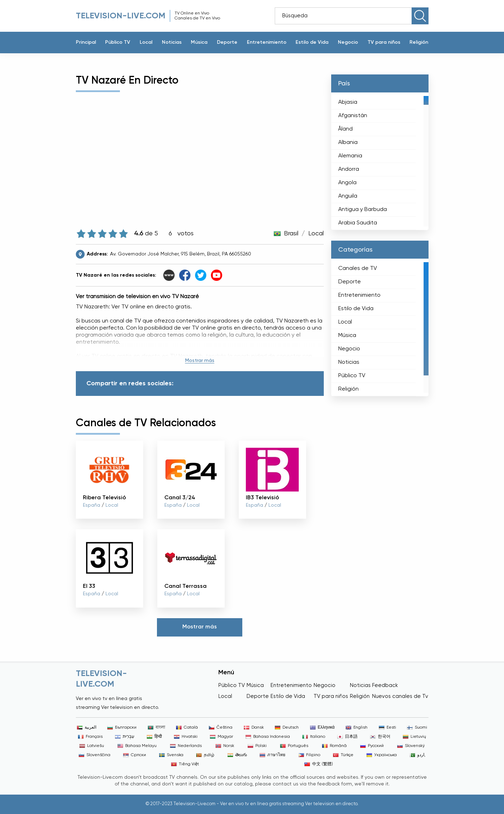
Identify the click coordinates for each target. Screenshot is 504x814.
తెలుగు (237, 755)
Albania (348, 143)
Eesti (387, 728)
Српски (135, 755)
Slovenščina (95, 755)
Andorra (349, 169)
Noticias (172, 42)
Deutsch (287, 728)
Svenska (171, 755)
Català (187, 728)
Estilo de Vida (312, 42)
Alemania (350, 156)
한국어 (380, 737)
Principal (86, 42)
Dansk (254, 728)
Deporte (227, 42)
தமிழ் (205, 755)
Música (199, 42)
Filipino (309, 755)
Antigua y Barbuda (363, 210)
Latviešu (92, 746)
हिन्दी (154, 737)
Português (294, 746)
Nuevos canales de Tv (400, 696)
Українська (382, 755)
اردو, (417, 755)
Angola (347, 183)
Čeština (221, 728)
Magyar (221, 737)
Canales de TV (358, 269)
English (357, 728)
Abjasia (348, 102)
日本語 (347, 737)
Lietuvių (414, 737)
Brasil (291, 234)
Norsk (225, 746)
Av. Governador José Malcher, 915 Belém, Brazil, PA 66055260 (181, 254)
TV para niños (384, 42)
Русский (372, 746)
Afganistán (353, 116)
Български (122, 728)
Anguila (348, 196)
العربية (87, 728)
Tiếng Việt (185, 764)
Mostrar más (200, 361)
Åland (345, 129)
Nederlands (186, 746)
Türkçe (343, 755)
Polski (257, 746)
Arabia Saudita (358, 223)
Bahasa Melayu (137, 746)
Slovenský (411, 746)
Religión (419, 42)
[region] (380, 161)
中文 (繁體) (319, 764)
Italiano (314, 737)
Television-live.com (121, 16)
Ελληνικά (322, 728)
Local (146, 42)
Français (90, 737)
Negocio (348, 42)
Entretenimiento (267, 42)
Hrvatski (186, 737)
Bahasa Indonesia (268, 737)
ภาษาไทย (272, 755)
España (92, 505)
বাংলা (156, 728)
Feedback (385, 685)
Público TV (118, 42)
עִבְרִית (125, 737)
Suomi (417, 728)
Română (334, 746)
